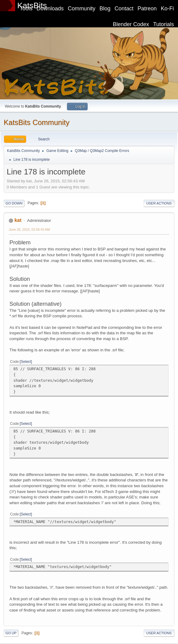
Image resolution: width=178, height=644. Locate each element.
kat (18, 220)
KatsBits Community (37, 122)
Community (82, 9)
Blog (105, 9)
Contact (124, 9)
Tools (26, 9)
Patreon (147, 9)
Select (26, 362)
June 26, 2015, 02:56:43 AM (29, 229)
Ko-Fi (168, 9)
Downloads (50, 9)
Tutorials (163, 24)
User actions (159, 203)
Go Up (11, 633)
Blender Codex (131, 24)
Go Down (14, 203)
